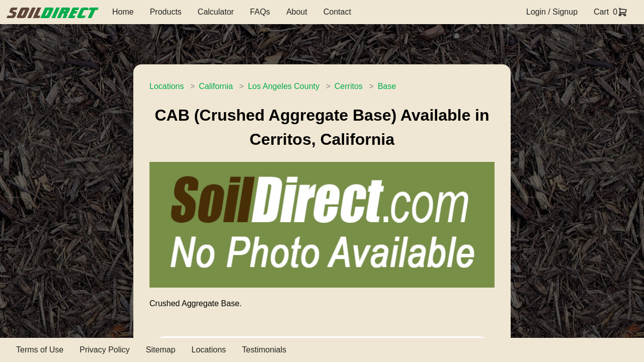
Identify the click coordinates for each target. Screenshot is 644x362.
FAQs (260, 12)
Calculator (216, 12)
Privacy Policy (105, 350)
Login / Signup (552, 12)
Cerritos (349, 86)
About (297, 12)
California (216, 86)
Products (166, 12)
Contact (337, 12)
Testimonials (264, 350)
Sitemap (161, 350)
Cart (601, 12)
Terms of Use (40, 350)
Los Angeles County (284, 86)
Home (123, 12)
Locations (167, 86)
